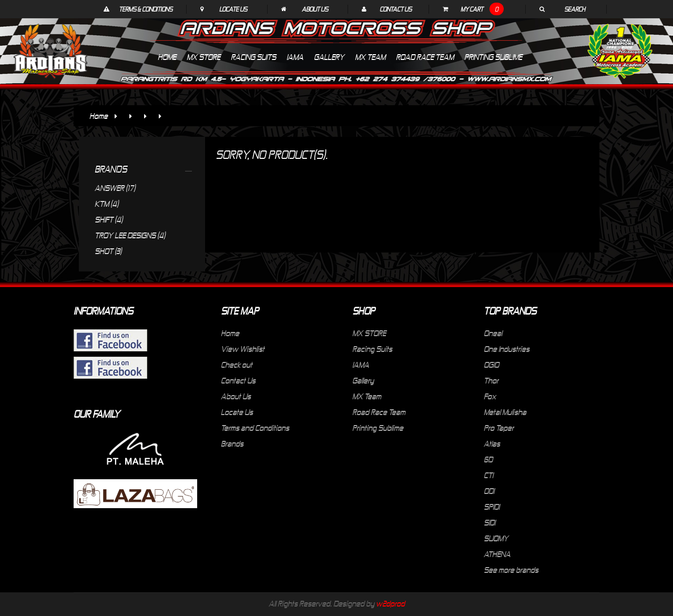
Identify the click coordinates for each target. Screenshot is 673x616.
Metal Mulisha (505, 412)
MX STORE (369, 333)
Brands (232, 443)
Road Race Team (379, 412)
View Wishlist (243, 349)
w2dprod (390, 603)
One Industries (507, 349)
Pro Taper (499, 428)
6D (488, 459)
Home (99, 116)
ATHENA (497, 554)
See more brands (511, 570)
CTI (488, 475)
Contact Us (396, 9)
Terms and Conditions (255, 428)
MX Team (367, 396)
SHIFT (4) (109, 219)
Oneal (493, 333)
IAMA (361, 365)
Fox (490, 396)
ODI (489, 491)
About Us (315, 9)
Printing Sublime (378, 428)
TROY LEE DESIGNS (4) (130, 235)
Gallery (363, 380)
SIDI (490, 522)
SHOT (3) (108, 251)
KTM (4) (106, 204)
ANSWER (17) (115, 188)
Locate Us (233, 9)
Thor (491, 380)
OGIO (491, 365)
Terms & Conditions (146, 9)
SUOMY (496, 538)
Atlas (492, 443)
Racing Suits (372, 349)
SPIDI (492, 507)
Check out (237, 365)
